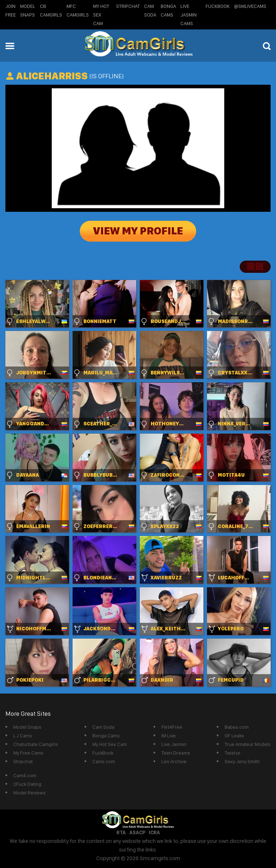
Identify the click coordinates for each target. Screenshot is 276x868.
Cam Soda (103, 727)
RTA (121, 832)
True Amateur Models (248, 744)
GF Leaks (234, 736)
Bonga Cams (106, 736)
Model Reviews (29, 793)
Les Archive (174, 761)
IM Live (169, 736)
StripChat (128, 6)
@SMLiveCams (250, 6)
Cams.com (104, 761)
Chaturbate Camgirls (36, 744)
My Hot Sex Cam (101, 15)
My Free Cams (28, 753)
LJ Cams (23, 736)
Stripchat (23, 761)
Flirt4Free (172, 727)
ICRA (154, 832)
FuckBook (218, 6)
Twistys (233, 753)
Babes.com (237, 727)
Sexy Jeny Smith (242, 761)
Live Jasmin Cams (188, 15)
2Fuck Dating (27, 784)
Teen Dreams (176, 753)
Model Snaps (27, 727)
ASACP (137, 832)
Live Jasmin (174, 744)
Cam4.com (25, 775)
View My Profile (138, 231)
